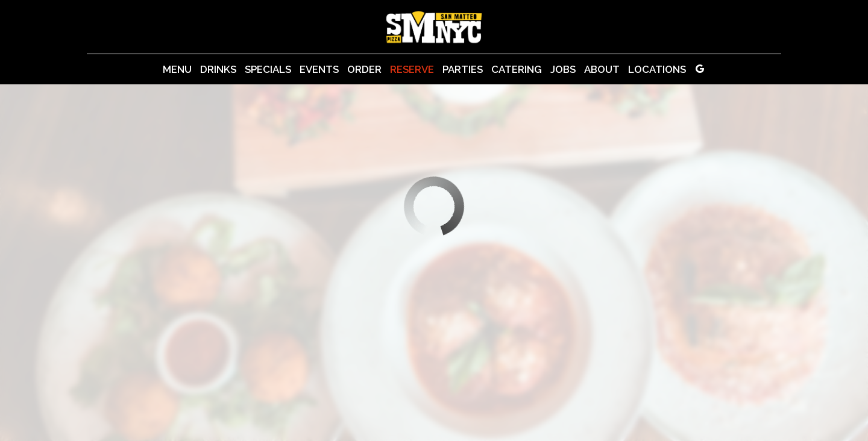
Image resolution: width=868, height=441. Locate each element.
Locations (657, 69)
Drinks (218, 69)
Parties (463, 69)
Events (319, 69)
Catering (517, 69)
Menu (177, 69)
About (602, 69)
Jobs (563, 69)
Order (364, 69)
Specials (268, 69)
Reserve (412, 69)
